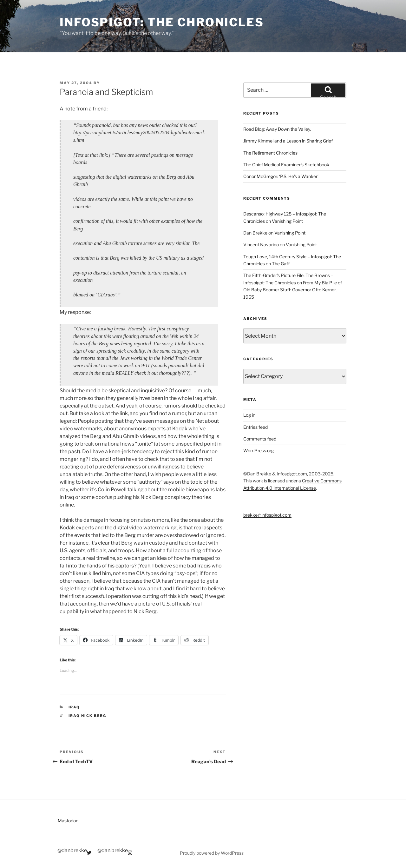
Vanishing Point (287, 221)
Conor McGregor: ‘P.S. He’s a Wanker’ (281, 176)
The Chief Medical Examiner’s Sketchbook (286, 165)
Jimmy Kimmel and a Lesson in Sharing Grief (288, 141)
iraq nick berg (88, 716)
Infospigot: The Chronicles (162, 22)
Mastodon (68, 821)
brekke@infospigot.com (267, 515)
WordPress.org (259, 451)
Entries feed (255, 427)
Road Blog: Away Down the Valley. (277, 129)
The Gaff (281, 264)
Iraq (74, 707)
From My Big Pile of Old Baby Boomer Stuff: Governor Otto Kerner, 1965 (293, 290)
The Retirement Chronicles (270, 153)
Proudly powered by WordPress (212, 853)
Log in (249, 415)
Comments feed (260, 439)
